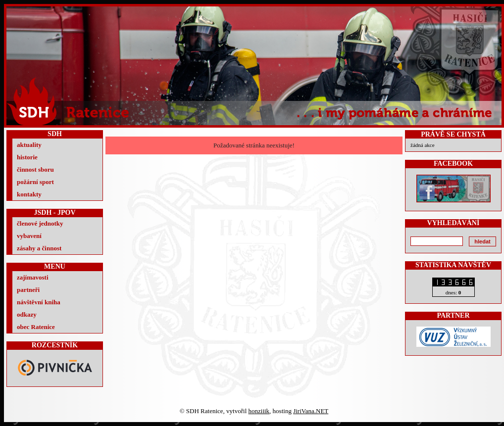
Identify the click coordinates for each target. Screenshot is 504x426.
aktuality (29, 145)
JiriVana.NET (311, 411)
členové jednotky (40, 223)
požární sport (35, 182)
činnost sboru (35, 169)
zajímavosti (33, 277)
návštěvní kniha (39, 302)
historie (27, 157)
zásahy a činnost (39, 248)
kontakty (29, 194)
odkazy (27, 314)
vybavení (29, 236)
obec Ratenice (36, 327)
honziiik (259, 411)
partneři (28, 290)
